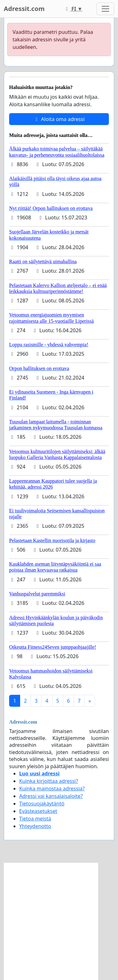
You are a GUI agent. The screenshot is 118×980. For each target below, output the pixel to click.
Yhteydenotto (35, 826)
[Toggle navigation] (105, 9)
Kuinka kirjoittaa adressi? (49, 781)
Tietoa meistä (35, 819)
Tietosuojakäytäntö (42, 804)
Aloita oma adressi (59, 119)
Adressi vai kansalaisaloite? (51, 796)
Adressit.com (24, 9)
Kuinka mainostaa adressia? (52, 789)
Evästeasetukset (38, 811)
